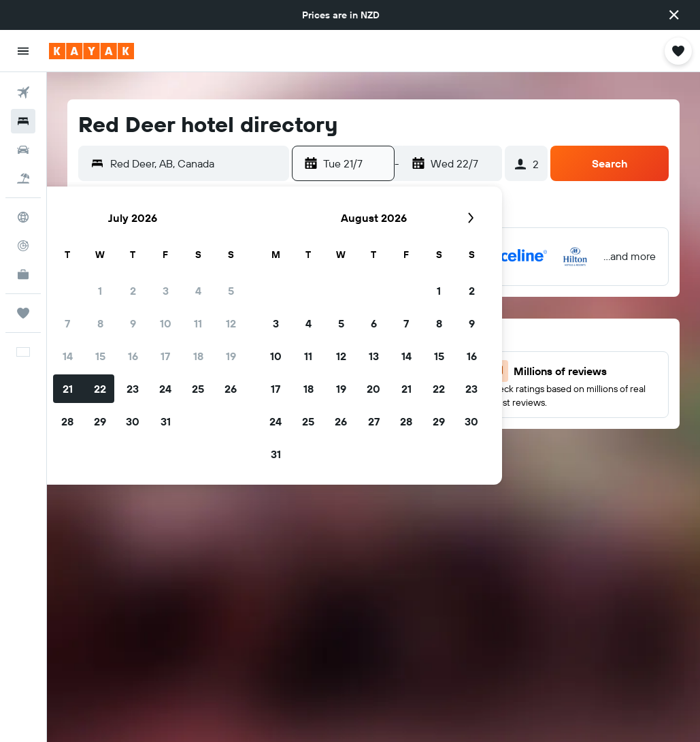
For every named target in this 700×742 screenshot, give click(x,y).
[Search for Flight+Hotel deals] (23, 178)
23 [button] (133, 389)
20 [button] (373, 389)
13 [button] (374, 356)
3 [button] (166, 291)
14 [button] (68, 356)
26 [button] (231, 389)
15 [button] (100, 356)
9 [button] (133, 323)
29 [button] (100, 421)
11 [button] (198, 323)
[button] (674, 15)
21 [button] (68, 389)
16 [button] (133, 356)
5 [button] (231, 291)
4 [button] (198, 291)
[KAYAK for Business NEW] (23, 274)
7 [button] (67, 323)
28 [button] (67, 421)
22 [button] (100, 389)
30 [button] (133, 421)
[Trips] (23, 313)
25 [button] (198, 389)
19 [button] (231, 356)
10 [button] (166, 323)
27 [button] (374, 421)
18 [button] (198, 356)
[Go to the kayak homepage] (91, 51)
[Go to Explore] (23, 217)
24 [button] (165, 389)
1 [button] (100, 291)
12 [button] (231, 323)
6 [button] (374, 323)
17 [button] (165, 356)
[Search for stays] (23, 121)
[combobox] (196, 163)
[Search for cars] (23, 150)
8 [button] (100, 323)
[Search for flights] (23, 93)
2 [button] (133, 291)
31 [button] (166, 421)
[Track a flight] (23, 246)
